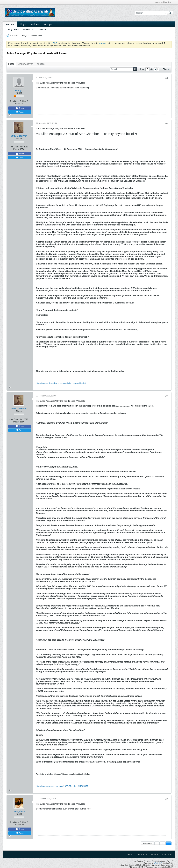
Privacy (154, 855)
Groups (48, 24)
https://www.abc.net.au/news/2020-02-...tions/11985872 (62, 786)
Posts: (17, 104)
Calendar (42, 30)
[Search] (151, 13)
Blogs (23, 24)
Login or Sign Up (164, 2)
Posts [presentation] (11, 64)
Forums (10, 25)
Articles (35, 24)
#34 (166, 799)
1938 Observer (19, 136)
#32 (166, 124)
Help (130, 855)
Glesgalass (19, 811)
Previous (147, 843)
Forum (15, 36)
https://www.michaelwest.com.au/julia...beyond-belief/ (61, 383)
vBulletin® (158, 863)
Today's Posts (13, 30)
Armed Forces (36, 36)
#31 (166, 78)
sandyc (19, 90)
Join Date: (15, 101)
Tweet (20, 112)
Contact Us (141, 855)
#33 (166, 396)
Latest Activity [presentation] (26, 64)
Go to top (167, 855)
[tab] (11, 64)
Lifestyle (24, 36)
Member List (29, 30)
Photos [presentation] (41, 64)
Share (20, 108)
